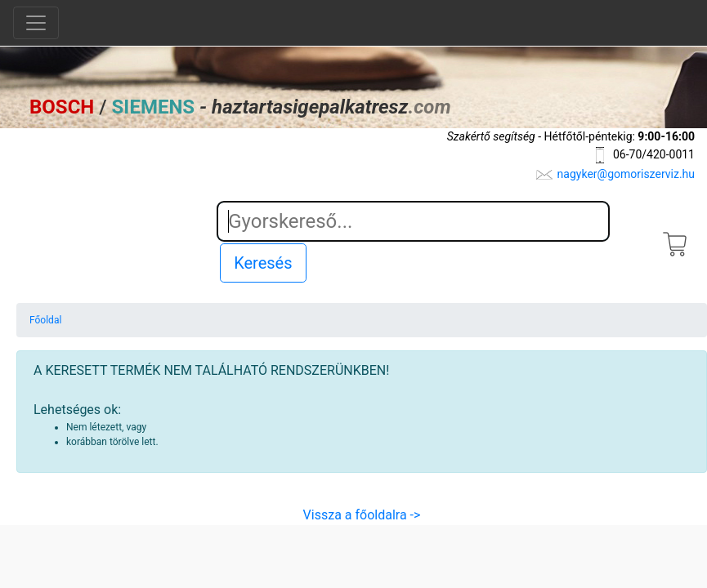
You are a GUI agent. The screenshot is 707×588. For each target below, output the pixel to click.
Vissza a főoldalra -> (362, 515)
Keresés (263, 263)
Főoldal (45, 320)
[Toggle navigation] (36, 23)
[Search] (413, 221)
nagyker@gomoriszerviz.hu (626, 174)
